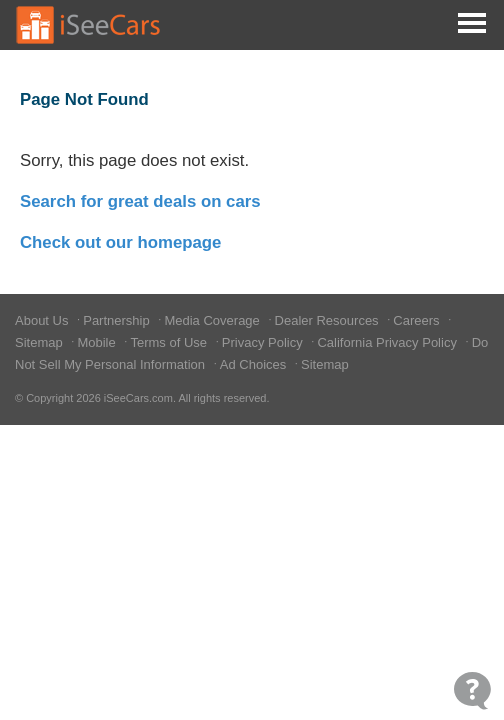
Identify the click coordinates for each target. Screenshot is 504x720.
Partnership (118, 320)
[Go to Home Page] (89, 25)
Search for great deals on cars (140, 201)
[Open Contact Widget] (472, 690)
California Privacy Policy (388, 342)
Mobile (98, 342)
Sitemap (40, 342)
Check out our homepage (120, 242)
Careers (418, 320)
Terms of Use (170, 342)
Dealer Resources (329, 320)
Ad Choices (255, 364)
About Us (43, 320)
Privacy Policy (264, 342)
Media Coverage (213, 320)
